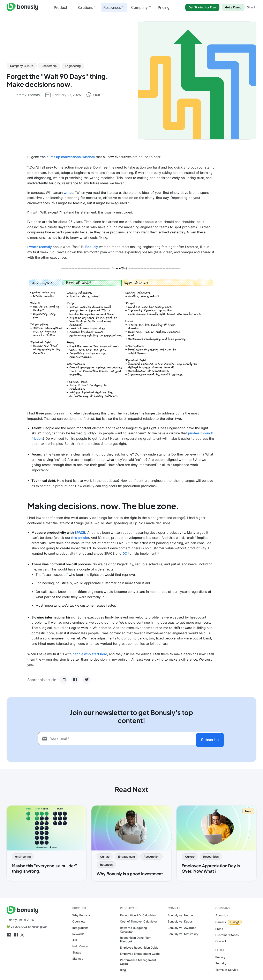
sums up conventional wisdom (71, 157)
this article (79, 538)
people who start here (90, 654)
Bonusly (92, 247)
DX (125, 553)
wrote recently (40, 247)
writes (69, 193)
